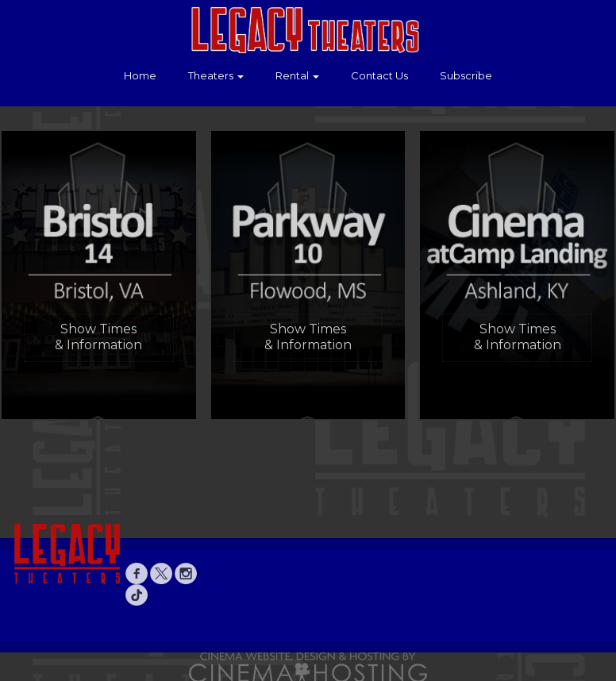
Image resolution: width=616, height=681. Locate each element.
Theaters (216, 75)
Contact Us (379, 75)
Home (140, 75)
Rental (297, 75)
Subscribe (466, 75)
